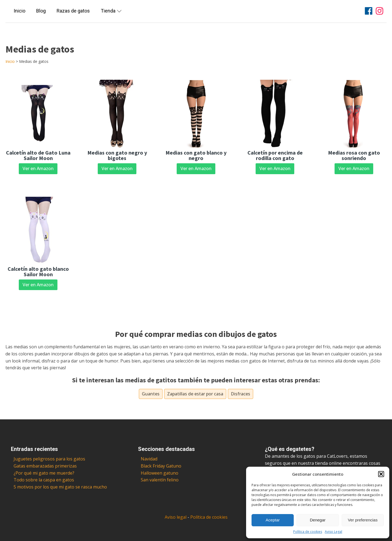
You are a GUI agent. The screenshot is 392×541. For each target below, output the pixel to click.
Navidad (149, 459)
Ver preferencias (363, 520)
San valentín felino (160, 480)
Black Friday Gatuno (161, 466)
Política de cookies (308, 532)
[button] (381, 474)
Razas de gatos (73, 11)
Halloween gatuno (160, 473)
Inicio (19, 11)
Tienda (111, 11)
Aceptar (273, 520)
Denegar (318, 520)
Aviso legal (176, 517)
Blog (41, 11)
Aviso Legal (333, 532)
